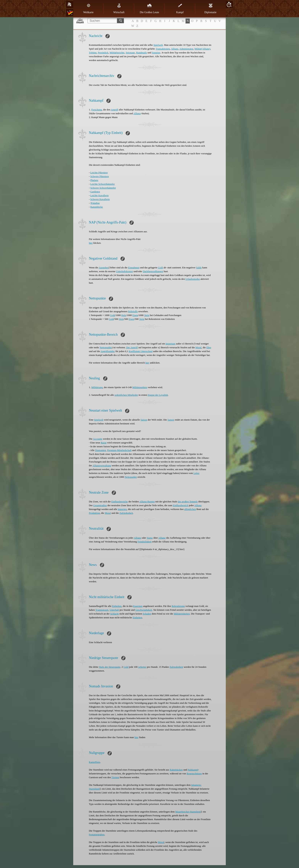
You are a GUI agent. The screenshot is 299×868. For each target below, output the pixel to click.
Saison (144, 420)
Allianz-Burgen (147, 502)
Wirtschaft (119, 9)
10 (229, 4)
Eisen (135, 315)
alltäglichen (190, 509)
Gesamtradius (100, 505)
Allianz (175, 49)
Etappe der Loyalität (158, 395)
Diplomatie (210, 9)
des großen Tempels (188, 502)
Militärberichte (117, 53)
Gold (161, 267)
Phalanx (94, 180)
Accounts (98, 439)
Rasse (104, 443)
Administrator (186, 49)
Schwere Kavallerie (100, 199)
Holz (124, 315)
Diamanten (101, 450)
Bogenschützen (194, 773)
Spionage (130, 53)
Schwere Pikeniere (100, 176)
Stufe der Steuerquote (110, 667)
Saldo (199, 267)
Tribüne (93, 53)
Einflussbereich (180, 505)
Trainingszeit (102, 610)
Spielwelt (158, 45)
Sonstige (156, 53)
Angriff (115, 110)
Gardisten (95, 192)
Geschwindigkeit (144, 610)
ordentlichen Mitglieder (126, 395)
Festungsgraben (97, 835)
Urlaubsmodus (193, 279)
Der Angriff (132, 347)
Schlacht (115, 614)
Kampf (180, 9)
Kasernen (138, 606)
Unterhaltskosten (125, 271)
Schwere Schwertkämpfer (103, 188)
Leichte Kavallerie (100, 195)
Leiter (197, 473)
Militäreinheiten (182, 614)
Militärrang (97, 387)
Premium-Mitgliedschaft (119, 450)
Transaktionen (163, 49)
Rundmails (141, 53)
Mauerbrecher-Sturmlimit (188, 812)
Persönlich (103, 53)
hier (91, 243)
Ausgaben (104, 267)
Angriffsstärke (108, 351)
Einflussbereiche (120, 502)
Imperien (122, 509)
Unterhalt (114, 610)
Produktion (94, 513)
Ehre (209, 347)
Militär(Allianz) (202, 49)
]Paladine (95, 203)
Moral (199, 347)
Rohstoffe (133, 311)
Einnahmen (134, 267)
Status (150, 538)
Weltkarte (88, 9)
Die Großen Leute (149, 9)
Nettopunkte (106, 347)
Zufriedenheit (126, 513)
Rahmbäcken (176, 770)
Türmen (115, 777)
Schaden (147, 614)
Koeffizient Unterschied (140, 351)
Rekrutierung (178, 606)
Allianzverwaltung (102, 465)
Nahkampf (193, 770)
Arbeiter (142, 667)
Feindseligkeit (145, 542)
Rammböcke (97, 207)
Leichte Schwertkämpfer (103, 184)
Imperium (170, 344)
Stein (147, 315)
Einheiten (117, 606)
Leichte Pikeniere (99, 173)
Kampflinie (94, 762)
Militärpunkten (140, 387)
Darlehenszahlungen (153, 271)
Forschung (97, 110)
